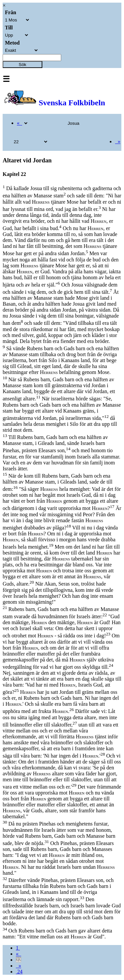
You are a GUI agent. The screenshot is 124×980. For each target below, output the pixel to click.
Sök (23, 65)
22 (19, 960)
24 (19, 972)
